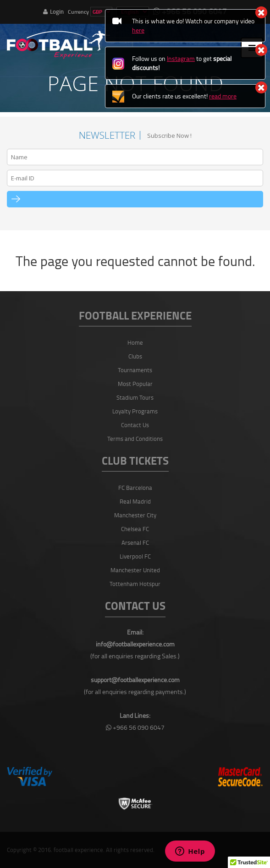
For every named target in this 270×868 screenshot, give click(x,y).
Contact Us (135, 425)
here (138, 30)
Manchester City (135, 515)
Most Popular (135, 384)
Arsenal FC (135, 542)
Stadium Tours (135, 397)
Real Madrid (135, 501)
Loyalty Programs (135, 411)
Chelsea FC (135, 529)
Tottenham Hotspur (135, 584)
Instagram (181, 58)
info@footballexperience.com (135, 644)
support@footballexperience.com (135, 680)
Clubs (135, 356)
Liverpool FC (135, 556)
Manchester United (135, 570)
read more (223, 96)
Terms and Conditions (135, 439)
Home (135, 342)
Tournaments (135, 370)
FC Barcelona (135, 488)
